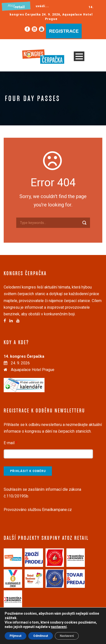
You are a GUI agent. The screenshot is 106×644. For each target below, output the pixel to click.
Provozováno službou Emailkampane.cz (38, 510)
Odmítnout (41, 636)
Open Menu (79, 56)
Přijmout (15, 636)
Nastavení (67, 636)
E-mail (10, 443)
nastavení (59, 627)
